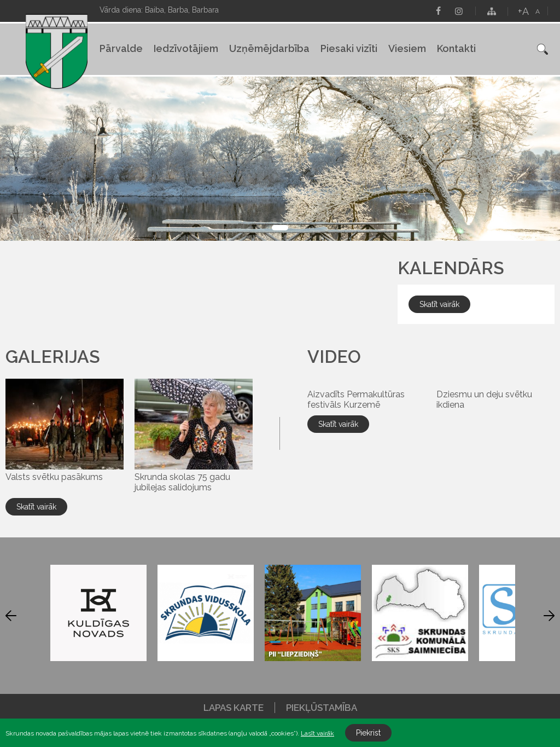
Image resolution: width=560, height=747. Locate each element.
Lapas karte (234, 708)
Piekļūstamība (322, 708)
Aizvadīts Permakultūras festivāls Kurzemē (356, 399)
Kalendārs (451, 268)
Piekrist (368, 733)
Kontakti (456, 48)
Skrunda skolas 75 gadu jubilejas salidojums (182, 482)
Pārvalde (121, 48)
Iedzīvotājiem (186, 48)
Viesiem (407, 48)
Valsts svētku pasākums (54, 477)
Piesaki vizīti (349, 48)
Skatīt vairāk (36, 507)
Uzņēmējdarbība (269, 48)
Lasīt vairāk (317, 733)
